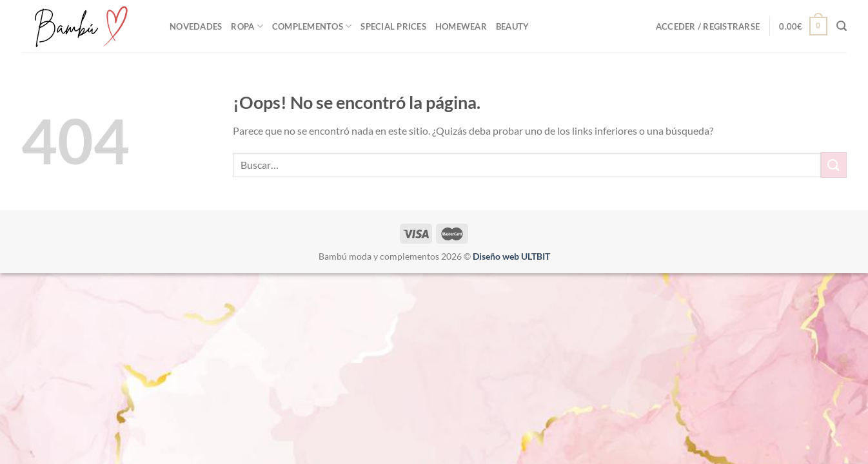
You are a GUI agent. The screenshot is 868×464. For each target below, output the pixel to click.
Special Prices (393, 26)
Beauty (513, 26)
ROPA (247, 26)
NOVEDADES (196, 26)
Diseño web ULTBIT (511, 256)
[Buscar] (842, 26)
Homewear (461, 26)
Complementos (312, 26)
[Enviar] (834, 165)
